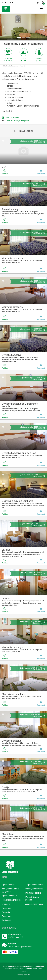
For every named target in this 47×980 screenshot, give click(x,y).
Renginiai (6, 912)
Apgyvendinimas (9, 896)
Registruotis (7, 916)
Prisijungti (6, 920)
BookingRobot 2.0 (24, 975)
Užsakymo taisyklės (34, 889)
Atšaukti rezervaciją (34, 904)
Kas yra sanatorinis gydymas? (10, 890)
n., (33, 9)
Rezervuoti (41, 172)
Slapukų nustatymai (34, 885)
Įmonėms (6, 904)
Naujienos (6, 908)
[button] (4, 27)
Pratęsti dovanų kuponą (32, 898)
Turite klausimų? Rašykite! (17, 120)
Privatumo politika (33, 893)
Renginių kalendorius (11, 900)
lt (4, 2)
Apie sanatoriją (9, 885)
